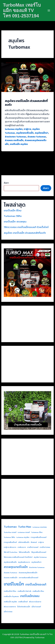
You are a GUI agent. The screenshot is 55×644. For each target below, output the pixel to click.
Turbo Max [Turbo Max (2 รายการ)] (25, 527)
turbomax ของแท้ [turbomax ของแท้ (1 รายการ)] (24, 532)
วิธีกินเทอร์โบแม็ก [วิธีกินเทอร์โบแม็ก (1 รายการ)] (24, 552)
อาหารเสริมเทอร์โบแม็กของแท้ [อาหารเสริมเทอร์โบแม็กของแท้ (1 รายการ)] (29, 578)
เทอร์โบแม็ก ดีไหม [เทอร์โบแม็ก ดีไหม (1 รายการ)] (38, 591)
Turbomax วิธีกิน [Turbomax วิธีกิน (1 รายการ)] (9, 537)
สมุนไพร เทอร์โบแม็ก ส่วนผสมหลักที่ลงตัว (26, 103)
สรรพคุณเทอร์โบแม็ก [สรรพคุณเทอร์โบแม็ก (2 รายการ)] (16, 567)
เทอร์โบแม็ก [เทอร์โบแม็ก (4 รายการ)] (14, 584)
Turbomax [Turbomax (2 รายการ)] (10, 527)
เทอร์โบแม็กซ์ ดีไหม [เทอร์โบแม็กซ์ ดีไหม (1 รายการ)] (10, 591)
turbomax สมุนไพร (14, 129)
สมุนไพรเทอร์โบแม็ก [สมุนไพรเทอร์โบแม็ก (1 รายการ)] (10, 562)
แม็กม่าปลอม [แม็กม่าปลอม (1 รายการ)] (8, 612)
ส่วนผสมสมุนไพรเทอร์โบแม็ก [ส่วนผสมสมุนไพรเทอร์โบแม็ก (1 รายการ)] (28, 573)
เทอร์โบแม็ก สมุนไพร (19, 144)
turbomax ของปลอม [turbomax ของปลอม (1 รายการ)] (40, 527)
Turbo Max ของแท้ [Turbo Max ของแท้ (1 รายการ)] (10, 532)
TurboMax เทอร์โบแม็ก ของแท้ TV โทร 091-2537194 (22, 10)
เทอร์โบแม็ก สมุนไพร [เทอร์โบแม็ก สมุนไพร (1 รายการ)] (10, 602)
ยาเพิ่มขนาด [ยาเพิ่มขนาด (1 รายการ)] (22, 547)
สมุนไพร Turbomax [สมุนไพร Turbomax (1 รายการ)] (40, 557)
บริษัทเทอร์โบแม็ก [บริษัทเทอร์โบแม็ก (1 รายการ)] (24, 542)
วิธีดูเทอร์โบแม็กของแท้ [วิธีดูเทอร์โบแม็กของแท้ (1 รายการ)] (39, 552)
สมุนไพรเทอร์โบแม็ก (25, 133)
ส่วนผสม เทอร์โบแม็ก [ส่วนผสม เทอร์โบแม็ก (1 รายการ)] (11, 578)
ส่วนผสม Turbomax (37, 137)
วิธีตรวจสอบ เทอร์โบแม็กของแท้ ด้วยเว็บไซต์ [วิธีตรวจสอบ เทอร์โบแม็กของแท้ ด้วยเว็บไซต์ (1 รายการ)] (18, 557)
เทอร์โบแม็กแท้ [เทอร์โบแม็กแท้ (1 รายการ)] (23, 602)
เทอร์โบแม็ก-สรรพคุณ (15, 222)
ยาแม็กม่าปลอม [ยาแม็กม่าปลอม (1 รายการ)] (45, 547)
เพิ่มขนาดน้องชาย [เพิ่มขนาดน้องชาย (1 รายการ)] (35, 602)
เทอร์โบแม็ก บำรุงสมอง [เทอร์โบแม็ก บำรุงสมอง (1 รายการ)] (11, 596)
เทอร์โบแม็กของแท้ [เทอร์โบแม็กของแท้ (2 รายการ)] (36, 584)
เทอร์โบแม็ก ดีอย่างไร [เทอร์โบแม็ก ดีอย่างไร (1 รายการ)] (24, 591)
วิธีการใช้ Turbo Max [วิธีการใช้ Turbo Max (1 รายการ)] (11, 552)
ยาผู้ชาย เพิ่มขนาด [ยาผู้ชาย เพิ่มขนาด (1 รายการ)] (10, 547)
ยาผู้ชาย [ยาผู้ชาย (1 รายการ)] (41, 542)
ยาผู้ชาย (27, 129)
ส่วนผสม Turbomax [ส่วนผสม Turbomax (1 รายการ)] (11, 573)
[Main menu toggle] (49, 11)
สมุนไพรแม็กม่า (42, 133)
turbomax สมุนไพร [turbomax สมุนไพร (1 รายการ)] (23, 537)
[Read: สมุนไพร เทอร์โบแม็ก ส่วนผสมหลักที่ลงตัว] (28, 77)
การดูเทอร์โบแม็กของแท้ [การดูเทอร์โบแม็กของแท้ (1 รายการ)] (39, 537)
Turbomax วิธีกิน (13, 216)
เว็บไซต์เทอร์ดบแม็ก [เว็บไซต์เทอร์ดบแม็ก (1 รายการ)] (24, 607)
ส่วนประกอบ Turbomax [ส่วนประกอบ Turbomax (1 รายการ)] (37, 567)
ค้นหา (6, 183)
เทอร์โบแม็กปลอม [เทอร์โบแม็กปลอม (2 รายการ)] (30, 596)
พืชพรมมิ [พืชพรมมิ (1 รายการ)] (34, 542)
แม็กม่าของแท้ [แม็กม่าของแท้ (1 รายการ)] (36, 607)
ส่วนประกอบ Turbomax (16, 137)
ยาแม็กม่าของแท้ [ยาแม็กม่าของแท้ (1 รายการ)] (33, 547)
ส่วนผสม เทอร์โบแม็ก (14, 140)
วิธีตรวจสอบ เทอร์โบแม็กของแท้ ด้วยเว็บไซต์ (26, 227)
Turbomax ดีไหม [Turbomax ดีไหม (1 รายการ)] (37, 532)
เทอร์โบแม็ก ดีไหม (13, 210)
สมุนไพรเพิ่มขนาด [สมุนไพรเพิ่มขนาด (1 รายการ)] (24, 562)
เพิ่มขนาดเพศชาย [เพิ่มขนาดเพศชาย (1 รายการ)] (10, 607)
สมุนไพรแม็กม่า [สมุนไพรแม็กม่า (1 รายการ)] (36, 562)
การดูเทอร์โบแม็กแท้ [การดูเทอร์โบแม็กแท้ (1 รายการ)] (10, 542)
